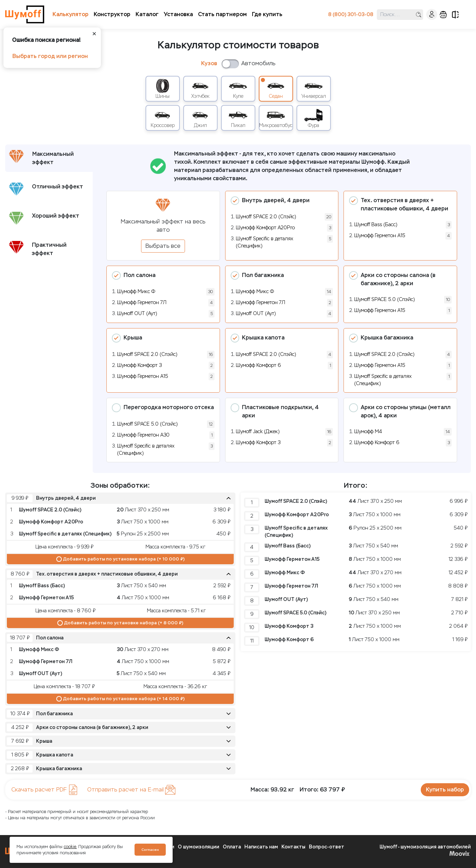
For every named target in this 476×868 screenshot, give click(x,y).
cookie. (70, 847)
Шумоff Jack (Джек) (258, 432)
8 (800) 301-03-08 (351, 15)
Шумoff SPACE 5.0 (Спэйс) (385, 299)
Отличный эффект (46, 189)
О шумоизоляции (199, 847)
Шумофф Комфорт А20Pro (265, 228)
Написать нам (261, 847)
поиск (419, 15)
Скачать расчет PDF (45, 790)
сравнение (455, 15)
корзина (443, 15)
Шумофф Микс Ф (136, 292)
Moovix (459, 853)
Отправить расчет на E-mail (131, 790)
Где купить (267, 14)
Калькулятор (71, 14)
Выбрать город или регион (50, 56)
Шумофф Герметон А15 (380, 236)
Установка (178, 14)
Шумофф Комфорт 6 (258, 365)
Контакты (293, 847)
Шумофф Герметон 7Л (142, 303)
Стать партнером (222, 14)
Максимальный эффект (41, 158)
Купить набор (445, 790)
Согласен (150, 850)
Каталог (147, 14)
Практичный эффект (38, 249)
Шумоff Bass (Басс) (376, 225)
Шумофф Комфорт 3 (139, 365)
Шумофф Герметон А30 (143, 435)
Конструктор (112, 14)
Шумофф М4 (368, 432)
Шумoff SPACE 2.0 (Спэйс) (266, 217)
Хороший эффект (44, 218)
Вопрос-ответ (327, 847)
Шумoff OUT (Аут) (137, 314)
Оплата (232, 847)
